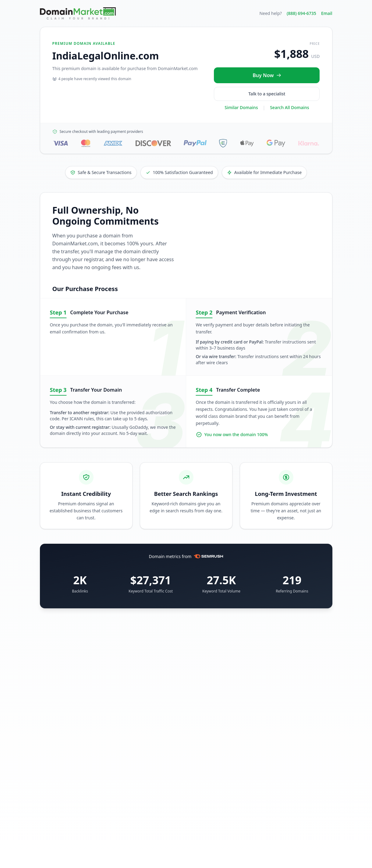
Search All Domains (289, 107)
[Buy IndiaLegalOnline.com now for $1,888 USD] (267, 75)
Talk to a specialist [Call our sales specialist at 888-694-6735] (267, 94)
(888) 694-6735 (301, 13)
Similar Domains (241, 107)
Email (327, 13)
